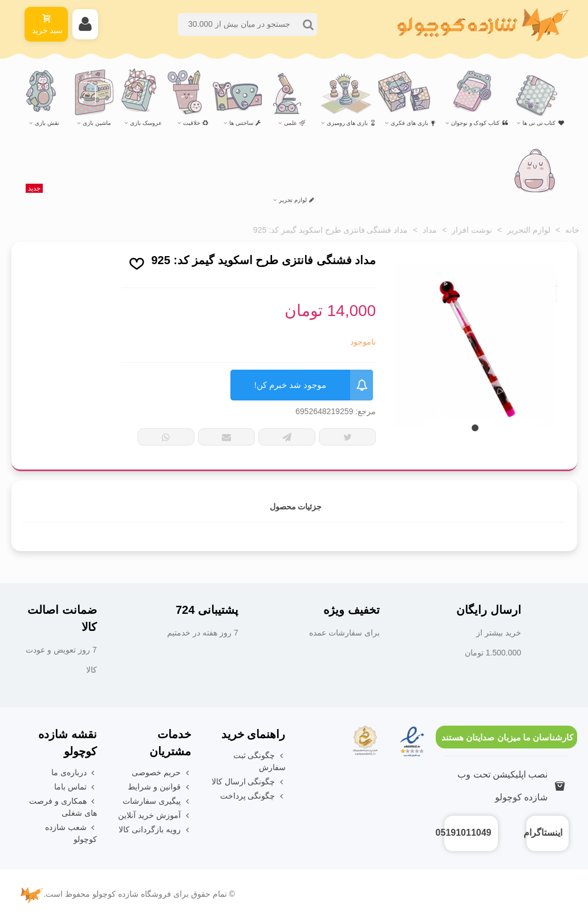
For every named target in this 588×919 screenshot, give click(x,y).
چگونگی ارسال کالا (249, 782)
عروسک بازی (146, 123)
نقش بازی (47, 123)
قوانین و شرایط (159, 787)
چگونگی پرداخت (253, 796)
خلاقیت (196, 123)
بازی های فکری (413, 123)
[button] (475, 428)
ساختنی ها (245, 123)
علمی (295, 123)
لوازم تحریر (170, 195)
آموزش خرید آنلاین (155, 815)
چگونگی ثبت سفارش (259, 761)
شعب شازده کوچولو (71, 833)
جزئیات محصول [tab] (296, 507)
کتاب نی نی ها (543, 123)
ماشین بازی (97, 123)
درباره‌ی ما (74, 773)
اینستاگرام (543, 833)
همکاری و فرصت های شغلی (63, 806)
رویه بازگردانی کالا (155, 830)
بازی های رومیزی (352, 123)
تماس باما (76, 787)
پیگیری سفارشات (157, 801)
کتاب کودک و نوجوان (479, 123)
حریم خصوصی (161, 773)
